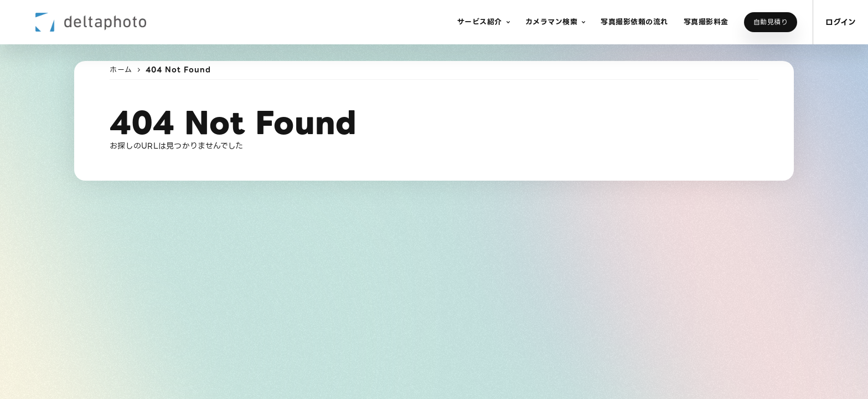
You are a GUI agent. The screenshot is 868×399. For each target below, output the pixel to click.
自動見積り (771, 22)
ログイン (841, 22)
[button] (484, 22)
